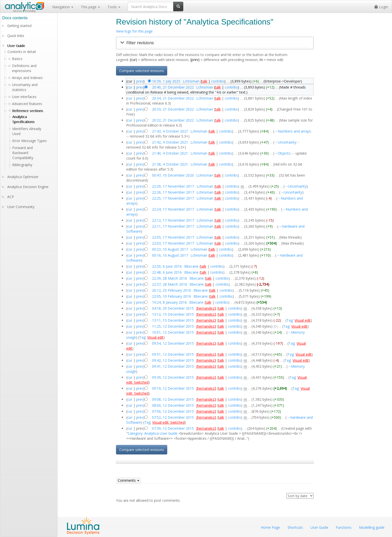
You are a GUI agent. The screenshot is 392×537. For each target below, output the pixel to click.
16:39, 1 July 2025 (166, 81)
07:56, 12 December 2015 (173, 411)
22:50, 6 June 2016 (167, 266)
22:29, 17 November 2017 (173, 186)
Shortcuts (295, 527)
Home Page (270, 527)
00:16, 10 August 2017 (170, 255)
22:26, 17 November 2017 (173, 192)
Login (381, 7)
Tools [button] (114, 7)
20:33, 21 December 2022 (173, 109)
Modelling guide (372, 527)
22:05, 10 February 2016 (171, 296)
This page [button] (90, 7)
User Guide (16, 46)
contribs (218, 81)
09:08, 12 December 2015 (173, 399)
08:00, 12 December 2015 (173, 405)
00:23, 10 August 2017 (170, 249)
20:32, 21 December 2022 (173, 120)
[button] (215, 43)
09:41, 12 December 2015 (173, 366)
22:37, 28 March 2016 (169, 284)
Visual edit (303, 320)
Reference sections (27, 111)
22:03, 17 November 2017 (173, 243)
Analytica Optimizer (23, 177)
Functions (344, 527)
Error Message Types (29, 141)
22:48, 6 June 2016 (167, 272)
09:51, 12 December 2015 (173, 354)
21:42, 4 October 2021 (170, 142)
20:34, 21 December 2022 (173, 98)
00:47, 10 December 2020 (173, 175)
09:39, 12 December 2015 (173, 377)
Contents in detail (22, 52)
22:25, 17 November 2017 (173, 198)
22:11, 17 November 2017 (173, 226)
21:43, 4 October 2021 (170, 131)
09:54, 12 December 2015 (173, 343)
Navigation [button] (63, 7)
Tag (290, 320)
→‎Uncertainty (285, 142)
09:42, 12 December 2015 (173, 360)
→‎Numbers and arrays (292, 131)
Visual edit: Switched (168, 422)
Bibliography (22, 165)
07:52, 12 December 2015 (173, 417)
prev (140, 81)
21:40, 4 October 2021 (170, 153)
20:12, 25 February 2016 (171, 290)
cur (130, 87)
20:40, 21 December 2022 (173, 87)
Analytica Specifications (23, 119)
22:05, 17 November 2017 (173, 237)
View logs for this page (134, 31)
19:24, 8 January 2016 (169, 302)
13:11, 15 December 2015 (173, 320)
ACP (11, 197)
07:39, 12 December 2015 (173, 428)
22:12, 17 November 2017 (173, 220)
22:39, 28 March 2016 (169, 278)
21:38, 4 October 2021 (170, 164)
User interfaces (24, 97)
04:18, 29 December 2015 (173, 308)
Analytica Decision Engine (28, 187)
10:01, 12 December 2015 (173, 332)
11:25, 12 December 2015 (173, 326)
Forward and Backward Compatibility (23, 153)
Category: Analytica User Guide (153, 433)
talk (204, 81)
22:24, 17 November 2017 (173, 209)
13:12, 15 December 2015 (173, 314)
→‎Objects (282, 153)
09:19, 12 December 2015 (173, 388)
